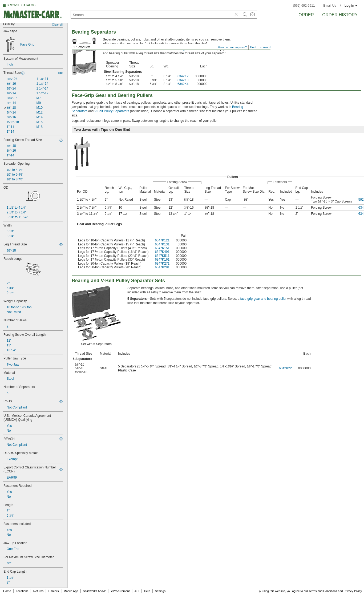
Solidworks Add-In (95, 591)
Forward (265, 47)
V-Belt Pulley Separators (112, 111)
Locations (22, 591)
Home (7, 591)
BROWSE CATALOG (21, 5)
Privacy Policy (353, 591)
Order (306, 15)
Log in (351, 6)
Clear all (57, 25)
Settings (160, 591)
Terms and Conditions (323, 591)
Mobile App (71, 591)
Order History (340, 15)
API (137, 591)
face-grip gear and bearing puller (263, 299)
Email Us (330, 6)
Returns (39, 591)
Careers (53, 591)
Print (253, 47)
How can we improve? (232, 47)
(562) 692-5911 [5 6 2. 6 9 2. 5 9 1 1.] (304, 6)
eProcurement (121, 591)
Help (147, 591)
